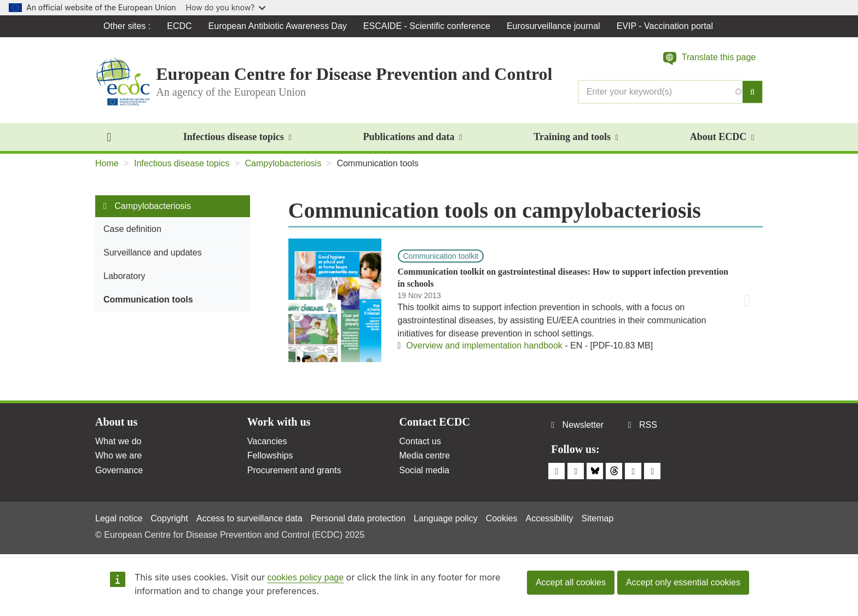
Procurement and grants (294, 470)
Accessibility (549, 518)
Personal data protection (358, 518)
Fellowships (270, 455)
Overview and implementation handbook (484, 345)
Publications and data (412, 137)
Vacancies (267, 441)
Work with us (279, 422)
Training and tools (576, 137)
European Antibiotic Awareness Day (278, 26)
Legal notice (119, 518)
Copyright (169, 518)
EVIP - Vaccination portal (665, 26)
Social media (425, 470)
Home (107, 163)
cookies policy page (305, 577)
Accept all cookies (571, 582)
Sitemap (598, 518)
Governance (119, 470)
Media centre (425, 455)
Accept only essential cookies (683, 582)
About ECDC (722, 137)
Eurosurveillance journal (553, 26)
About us (116, 422)
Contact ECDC (435, 422)
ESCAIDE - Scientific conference (427, 26)
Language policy (446, 518)
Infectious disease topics (237, 137)
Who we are (118, 455)
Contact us (420, 441)
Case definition (132, 229)
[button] (709, 59)
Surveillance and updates (153, 252)
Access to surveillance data (250, 518)
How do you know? (226, 7)
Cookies (502, 518)
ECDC (179, 26)
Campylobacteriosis (283, 163)
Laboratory (124, 276)
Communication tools (148, 300)
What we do (118, 441)
